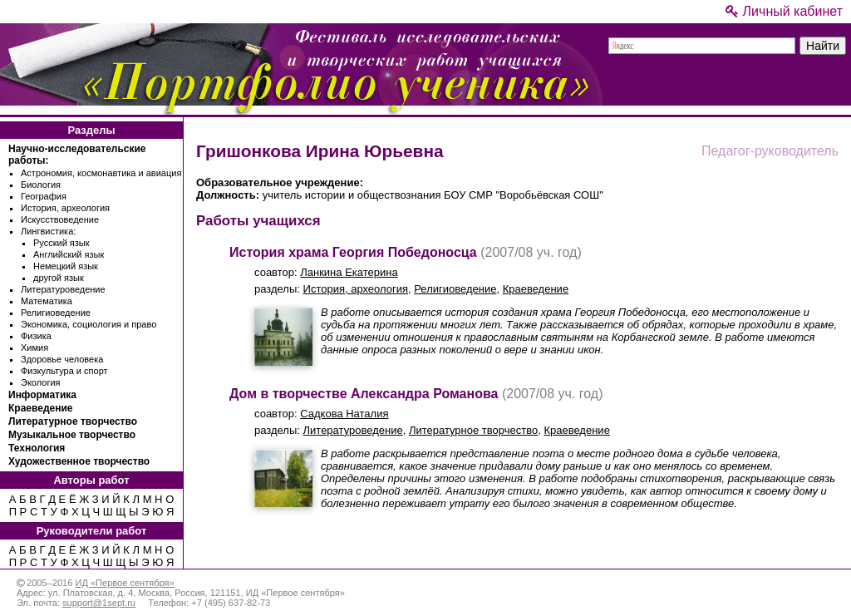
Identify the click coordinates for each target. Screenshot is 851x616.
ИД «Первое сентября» (124, 583)
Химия (34, 347)
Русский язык (61, 243)
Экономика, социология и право (89, 324)
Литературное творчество (73, 421)
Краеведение (40, 408)
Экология (41, 382)
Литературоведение (63, 289)
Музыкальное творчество (72, 435)
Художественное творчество (79, 461)
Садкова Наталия (344, 414)
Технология (37, 448)
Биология (41, 185)
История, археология (65, 208)
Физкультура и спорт (64, 371)
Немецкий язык (66, 266)
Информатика (42, 395)
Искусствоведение (60, 219)
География (44, 196)
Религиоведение (56, 313)
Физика (36, 336)
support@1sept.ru (99, 603)
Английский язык (69, 254)
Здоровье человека (62, 359)
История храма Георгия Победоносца (353, 252)
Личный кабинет (784, 11)
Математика (47, 301)
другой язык (59, 278)
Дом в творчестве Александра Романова (364, 394)
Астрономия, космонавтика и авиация (101, 173)
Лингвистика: (48, 231)
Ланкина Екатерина (349, 272)
